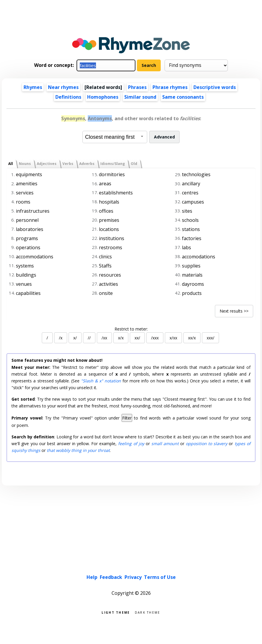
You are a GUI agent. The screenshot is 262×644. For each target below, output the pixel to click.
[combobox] (115, 137)
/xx (104, 338)
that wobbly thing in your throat (78, 450)
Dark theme (148, 612)
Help (92, 577)
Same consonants (183, 97)
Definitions (68, 97)
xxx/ (210, 338)
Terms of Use (160, 577)
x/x (121, 338)
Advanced (164, 137)
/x (61, 338)
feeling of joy (131, 444)
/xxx (155, 338)
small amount (165, 444)
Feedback (111, 577)
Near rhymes (63, 87)
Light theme (116, 612)
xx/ (137, 338)
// (89, 338)
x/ (75, 338)
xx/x (192, 338)
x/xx (173, 338)
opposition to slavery (207, 444)
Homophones (103, 97)
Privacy (133, 577)
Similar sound (140, 97)
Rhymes (33, 87)
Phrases (137, 87)
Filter (127, 418)
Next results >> (234, 311)
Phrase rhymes (170, 87)
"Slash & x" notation (101, 381)
